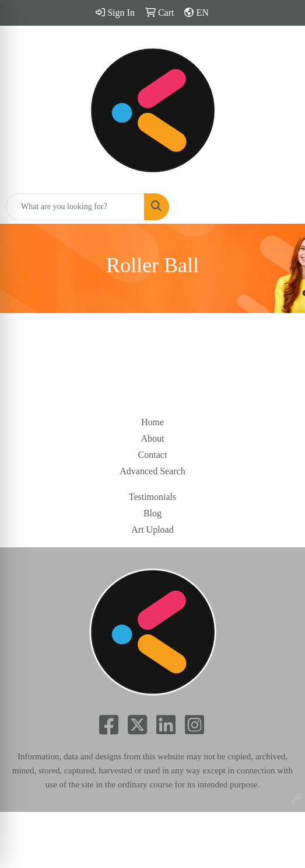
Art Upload (152, 530)
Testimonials (153, 497)
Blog (152, 513)
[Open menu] (282, 207)
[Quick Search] (75, 207)
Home (152, 422)
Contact (153, 455)
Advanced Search (152, 471)
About (153, 438)
